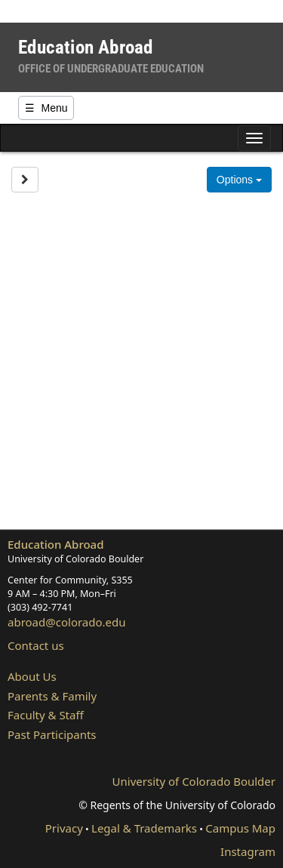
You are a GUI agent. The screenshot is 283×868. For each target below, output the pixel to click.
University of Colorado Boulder (194, 781)
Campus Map (240, 828)
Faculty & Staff (46, 715)
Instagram (248, 851)
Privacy (64, 828)
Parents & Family (52, 696)
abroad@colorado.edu (67, 622)
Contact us (36, 645)
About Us (32, 676)
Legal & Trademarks (144, 828)
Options (239, 180)
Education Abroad (56, 544)
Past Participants (52, 734)
